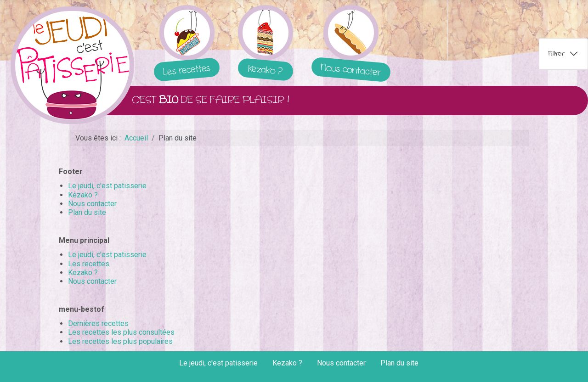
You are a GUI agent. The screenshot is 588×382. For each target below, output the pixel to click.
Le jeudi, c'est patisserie (107, 186)
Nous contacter (92, 204)
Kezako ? (83, 195)
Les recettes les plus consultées (121, 332)
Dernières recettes (98, 323)
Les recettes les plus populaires (120, 341)
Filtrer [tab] (557, 53)
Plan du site (87, 212)
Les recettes (89, 264)
